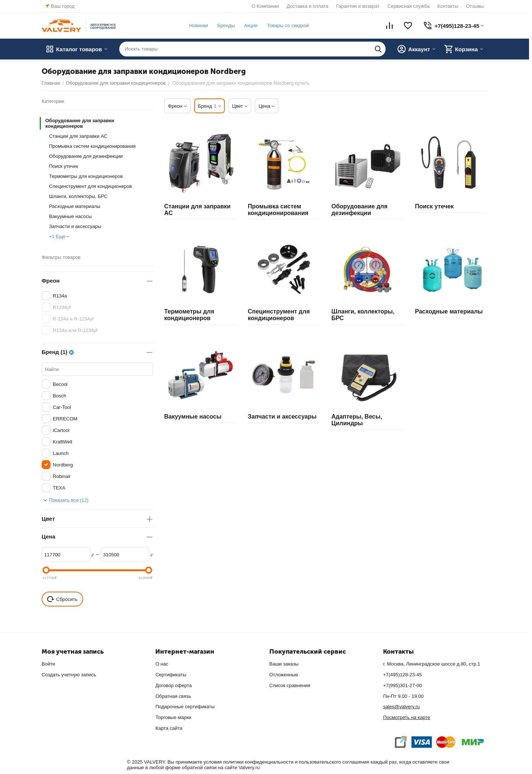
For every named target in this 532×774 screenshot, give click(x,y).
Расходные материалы (75, 206)
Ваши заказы (284, 664)
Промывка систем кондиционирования (92, 146)
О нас (162, 664)
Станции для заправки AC (78, 136)
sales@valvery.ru (401, 707)
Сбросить (62, 599)
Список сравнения (290, 685)
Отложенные (284, 675)
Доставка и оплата (308, 6)
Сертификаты (171, 675)
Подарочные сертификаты (185, 707)
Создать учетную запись (69, 675)
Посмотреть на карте (406, 717)
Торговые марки (173, 717)
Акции (251, 25)
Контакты (448, 6)
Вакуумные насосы (70, 216)
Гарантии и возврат (358, 6)
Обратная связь (173, 696)
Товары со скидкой (288, 25)
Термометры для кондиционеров (86, 176)
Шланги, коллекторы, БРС (78, 196)
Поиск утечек (64, 166)
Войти (48, 664)
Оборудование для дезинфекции (86, 156)
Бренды (226, 25)
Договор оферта (173, 685)
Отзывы (475, 6)
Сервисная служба (409, 6)
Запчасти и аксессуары (75, 226)
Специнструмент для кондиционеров (90, 186)
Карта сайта (169, 728)
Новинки (199, 25)
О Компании (265, 6)
